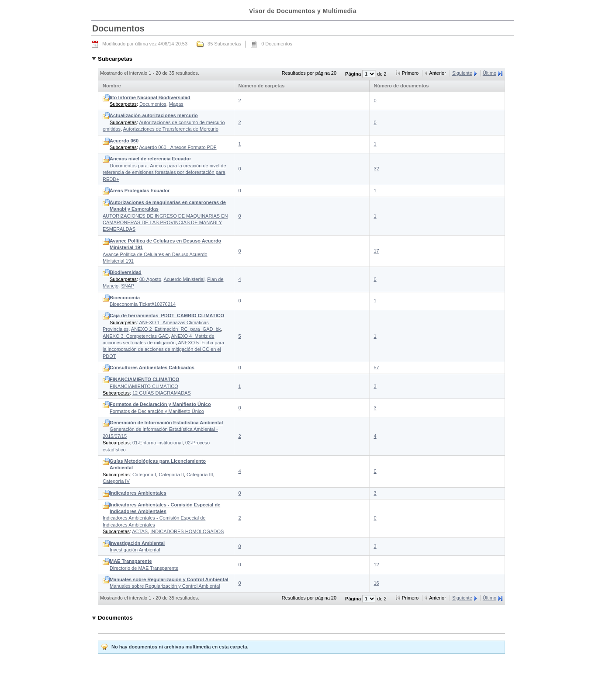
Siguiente (462, 73)
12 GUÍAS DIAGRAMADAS (162, 393)
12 (377, 565)
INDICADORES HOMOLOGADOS (187, 531)
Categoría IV (116, 481)
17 (377, 251)
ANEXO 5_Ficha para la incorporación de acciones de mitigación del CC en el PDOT (163, 349)
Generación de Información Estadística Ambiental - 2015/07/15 (163, 429)
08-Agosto (150, 279)
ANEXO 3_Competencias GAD (136, 336)
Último (490, 73)
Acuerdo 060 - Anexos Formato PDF (178, 147)
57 (377, 367)
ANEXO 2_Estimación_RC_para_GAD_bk (176, 329)
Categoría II (171, 475)
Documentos (153, 104)
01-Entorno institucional (157, 443)
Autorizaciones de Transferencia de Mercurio (170, 129)
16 (377, 583)
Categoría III (200, 475)
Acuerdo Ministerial (184, 279)
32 (377, 169)
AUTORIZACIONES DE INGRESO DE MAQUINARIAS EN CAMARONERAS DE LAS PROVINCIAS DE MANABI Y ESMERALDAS (165, 216)
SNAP (128, 286)
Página (354, 74)
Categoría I (144, 475)
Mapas (176, 104)
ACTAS (140, 531)
